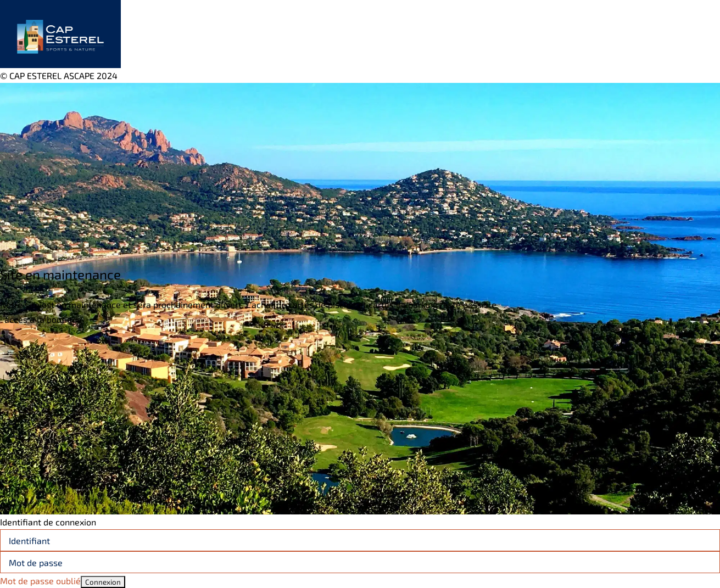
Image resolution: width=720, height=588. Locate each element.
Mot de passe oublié (40, 581)
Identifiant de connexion (48, 522)
